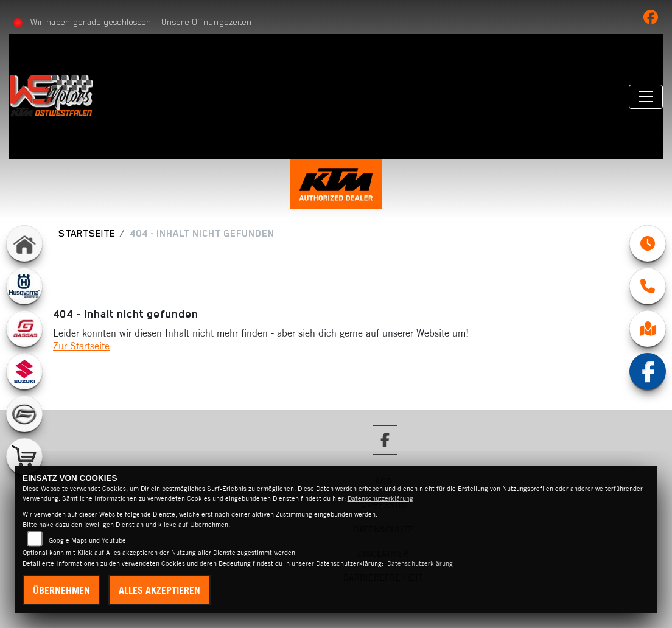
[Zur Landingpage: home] (24, 243)
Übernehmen (61, 590)
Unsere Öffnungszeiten (207, 22)
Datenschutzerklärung (380, 498)
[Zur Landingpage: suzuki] (24, 371)
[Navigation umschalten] (646, 97)
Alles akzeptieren (159, 590)
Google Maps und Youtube (87, 540)
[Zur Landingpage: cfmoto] (24, 414)
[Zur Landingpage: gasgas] (24, 329)
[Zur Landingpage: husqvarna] (24, 286)
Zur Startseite (81, 346)
